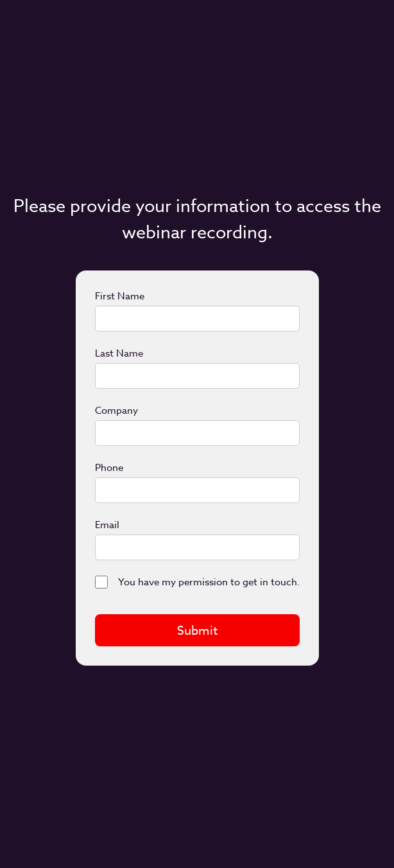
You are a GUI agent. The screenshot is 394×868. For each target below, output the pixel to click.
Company (116, 411)
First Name (120, 296)
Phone (109, 468)
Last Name (119, 353)
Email (107, 525)
